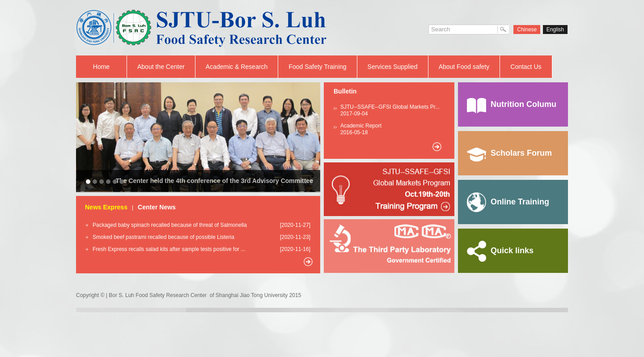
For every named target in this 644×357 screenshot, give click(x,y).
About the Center (161, 67)
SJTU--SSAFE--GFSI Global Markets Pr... (390, 107)
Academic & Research (237, 67)
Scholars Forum (509, 153)
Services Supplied (393, 67)
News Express (106, 207)
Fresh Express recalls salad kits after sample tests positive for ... (169, 249)
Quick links (500, 251)
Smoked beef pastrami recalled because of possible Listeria (163, 237)
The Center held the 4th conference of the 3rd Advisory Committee (214, 181)
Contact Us (526, 67)
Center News (157, 207)
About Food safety (464, 67)
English (555, 30)
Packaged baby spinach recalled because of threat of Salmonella (170, 225)
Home (101, 67)
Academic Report (361, 126)
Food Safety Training (317, 67)
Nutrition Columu (512, 104)
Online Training (508, 202)
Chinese (527, 30)
